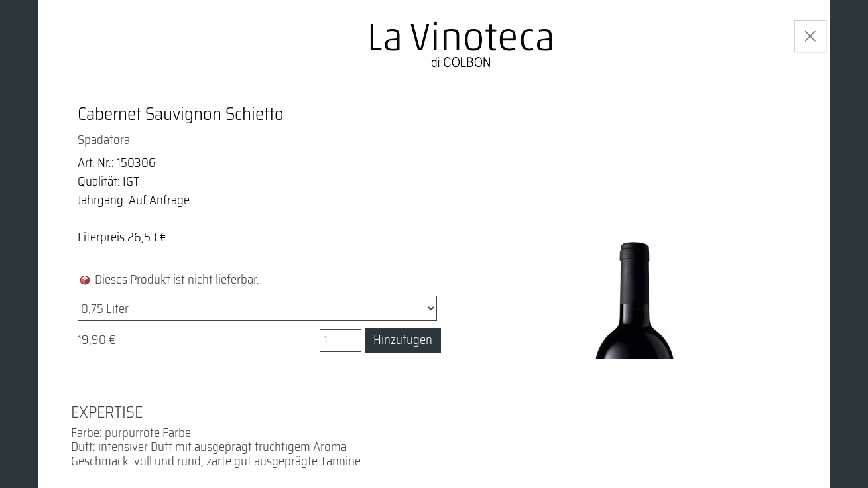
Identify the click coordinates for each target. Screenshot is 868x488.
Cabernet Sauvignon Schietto (181, 114)
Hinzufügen (403, 340)
